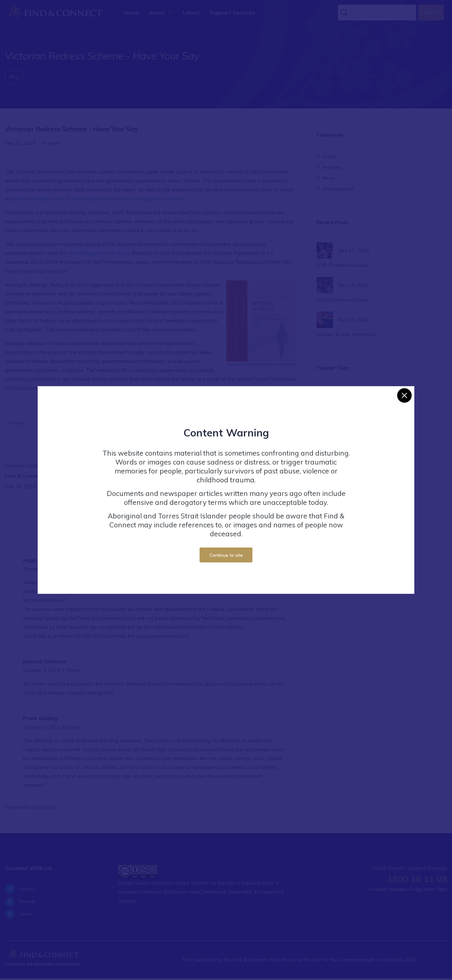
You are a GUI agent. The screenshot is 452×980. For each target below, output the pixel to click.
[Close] (404, 395)
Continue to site (226, 555)
